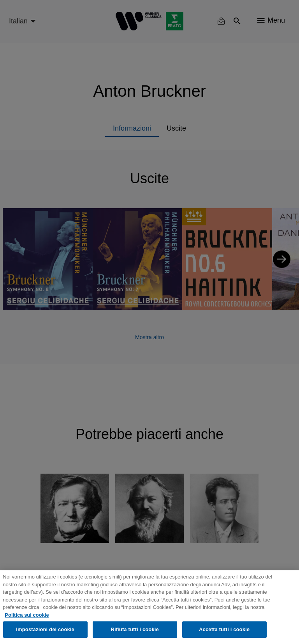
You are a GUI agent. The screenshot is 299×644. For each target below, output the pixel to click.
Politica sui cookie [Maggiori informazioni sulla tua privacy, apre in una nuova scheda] (27, 615)
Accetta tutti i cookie (224, 629)
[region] (149, 607)
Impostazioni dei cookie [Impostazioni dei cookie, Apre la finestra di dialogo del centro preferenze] (45, 629)
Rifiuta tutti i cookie (135, 629)
